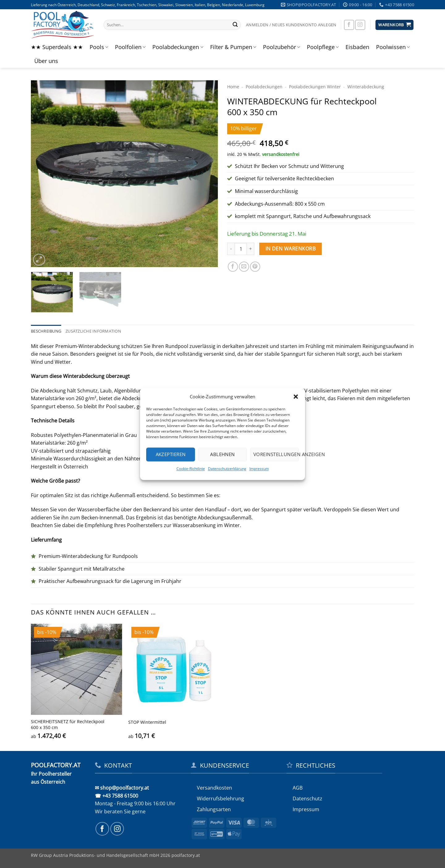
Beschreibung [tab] (46, 331)
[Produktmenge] (241, 249)
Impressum (259, 469)
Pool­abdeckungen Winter (315, 87)
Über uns (46, 61)
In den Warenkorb (290, 249)
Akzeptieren (171, 454)
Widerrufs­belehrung (220, 799)
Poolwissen (393, 47)
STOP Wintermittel (147, 722)
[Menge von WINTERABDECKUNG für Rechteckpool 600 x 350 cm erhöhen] (251, 249)
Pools (99, 47)
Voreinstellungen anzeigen (276, 454)
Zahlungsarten (214, 809)
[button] (296, 396)
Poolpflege (323, 47)
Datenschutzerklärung (227, 469)
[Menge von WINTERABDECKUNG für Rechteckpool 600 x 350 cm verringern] (231, 249)
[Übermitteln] (235, 25)
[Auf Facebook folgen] (349, 25)
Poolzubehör (282, 47)
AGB (298, 788)
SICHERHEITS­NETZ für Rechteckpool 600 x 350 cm (68, 725)
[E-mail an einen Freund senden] (244, 267)
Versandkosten (214, 788)
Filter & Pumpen (233, 47)
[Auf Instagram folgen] (360, 25)
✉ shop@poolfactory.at (122, 788)
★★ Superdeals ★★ (57, 47)
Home (233, 87)
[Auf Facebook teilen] (233, 267)
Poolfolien (130, 47)
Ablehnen (222, 454)
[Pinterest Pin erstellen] (255, 267)
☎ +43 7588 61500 (117, 796)
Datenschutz (307, 799)
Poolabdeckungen (178, 47)
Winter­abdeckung (366, 87)
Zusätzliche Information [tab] (93, 331)
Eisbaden (357, 47)
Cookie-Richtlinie (191, 469)
